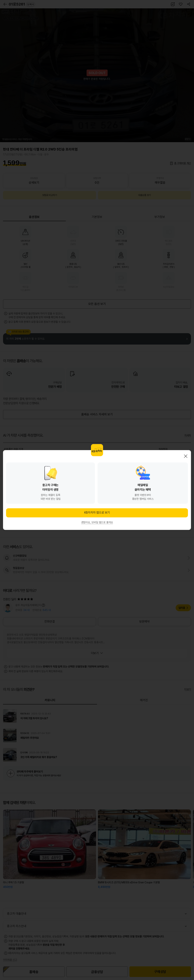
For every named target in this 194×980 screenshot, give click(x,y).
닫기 (186, 456)
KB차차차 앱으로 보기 (97, 513)
